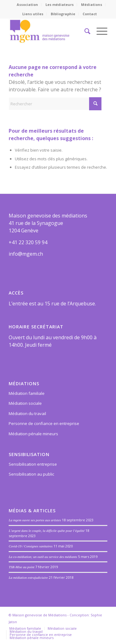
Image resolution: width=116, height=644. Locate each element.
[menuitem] (28, 5)
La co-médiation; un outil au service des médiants (43, 557)
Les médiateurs (60, 5)
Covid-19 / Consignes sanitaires (31, 546)
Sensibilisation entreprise (33, 464)
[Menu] (99, 31)
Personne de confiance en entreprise (44, 423)
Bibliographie (63, 14)
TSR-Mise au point (21, 567)
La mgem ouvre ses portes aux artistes (35, 520)
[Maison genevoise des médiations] (48, 31)
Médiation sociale (25, 403)
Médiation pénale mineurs (33, 434)
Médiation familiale (27, 393)
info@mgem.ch (26, 254)
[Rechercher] (84, 31)
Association (27, 5)
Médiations (92, 5)
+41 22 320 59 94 (28, 242)
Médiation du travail (27, 413)
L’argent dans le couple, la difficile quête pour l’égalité (47, 531)
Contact (90, 14)
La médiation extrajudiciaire (28, 578)
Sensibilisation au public (31, 474)
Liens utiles (33, 14)
